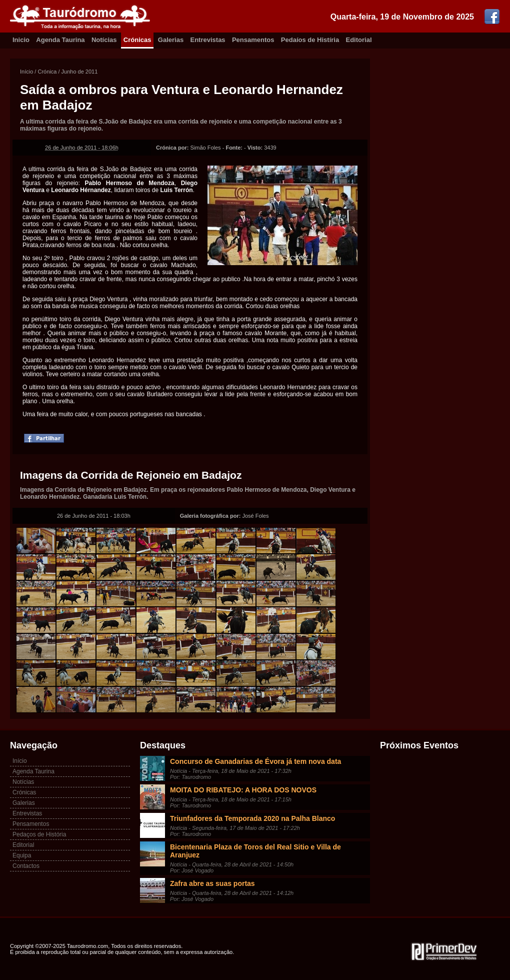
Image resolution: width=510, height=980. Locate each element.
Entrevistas (208, 40)
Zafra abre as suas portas (212, 883)
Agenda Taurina (60, 40)
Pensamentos (253, 40)
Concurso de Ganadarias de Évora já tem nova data (255, 761)
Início (26, 72)
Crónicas (137, 40)
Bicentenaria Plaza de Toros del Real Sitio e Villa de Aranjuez (255, 851)
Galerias (171, 40)
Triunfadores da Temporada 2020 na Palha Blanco (252, 818)
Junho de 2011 (80, 72)
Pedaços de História (39, 834)
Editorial (359, 40)
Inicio (21, 40)
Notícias (104, 40)
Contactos (26, 866)
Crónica (47, 72)
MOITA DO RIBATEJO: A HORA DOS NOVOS (243, 790)
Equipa (22, 855)
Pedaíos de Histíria (310, 40)
